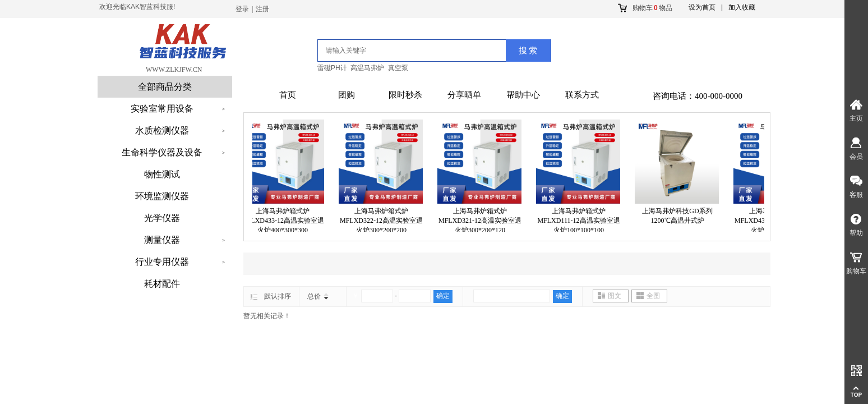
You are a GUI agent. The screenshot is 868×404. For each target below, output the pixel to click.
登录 (242, 9)
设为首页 (702, 7)
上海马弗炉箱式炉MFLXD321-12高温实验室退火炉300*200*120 (482, 221)
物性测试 (162, 174)
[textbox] (398, 50)
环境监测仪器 (162, 196)
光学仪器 (162, 218)
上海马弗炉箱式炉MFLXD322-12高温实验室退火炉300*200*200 (384, 221)
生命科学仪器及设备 (162, 152)
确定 (443, 296)
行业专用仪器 (162, 262)
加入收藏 (742, 7)
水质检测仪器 (162, 130)
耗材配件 (162, 284)
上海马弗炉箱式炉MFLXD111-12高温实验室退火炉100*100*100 (581, 221)
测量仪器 (162, 240)
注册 (262, 9)
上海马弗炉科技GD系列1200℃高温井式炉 (679, 216)
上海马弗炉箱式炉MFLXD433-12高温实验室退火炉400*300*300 (285, 221)
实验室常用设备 (162, 109)
